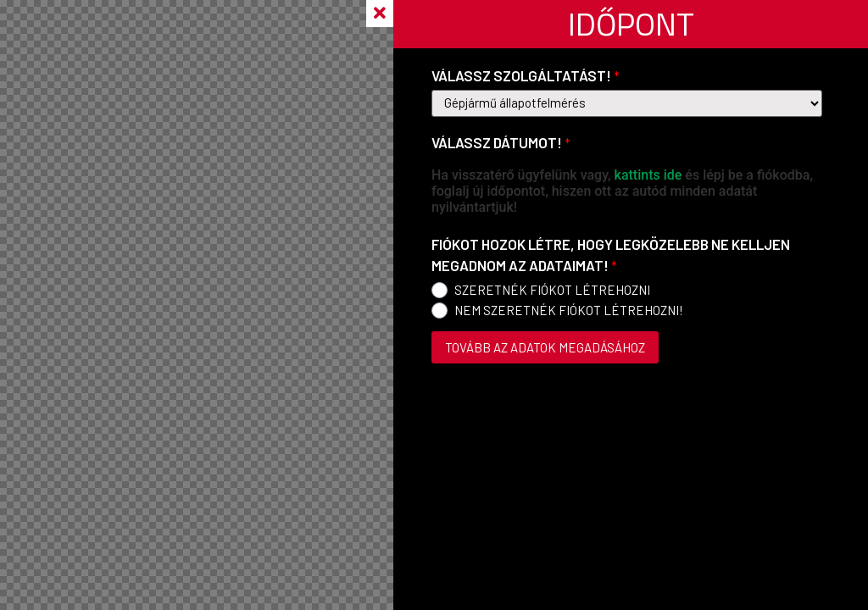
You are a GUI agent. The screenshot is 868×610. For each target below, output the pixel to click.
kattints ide (648, 175)
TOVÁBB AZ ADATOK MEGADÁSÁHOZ (545, 347)
